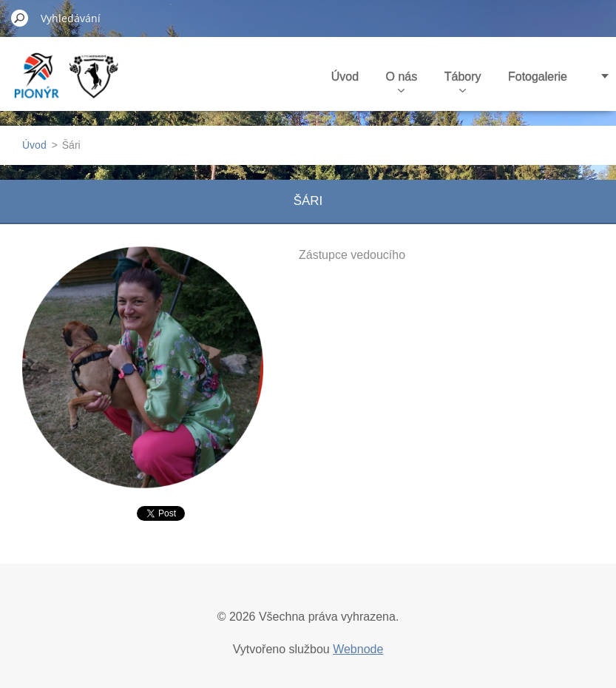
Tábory (463, 81)
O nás (402, 81)
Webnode (358, 649)
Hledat (20, 18)
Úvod (345, 77)
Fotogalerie (538, 77)
